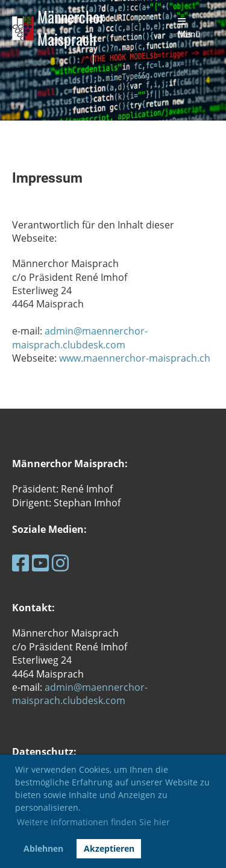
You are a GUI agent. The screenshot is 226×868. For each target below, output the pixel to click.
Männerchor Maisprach (71, 28)
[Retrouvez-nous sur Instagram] (60, 563)
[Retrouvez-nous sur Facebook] (20, 563)
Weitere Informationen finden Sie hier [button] (93, 822)
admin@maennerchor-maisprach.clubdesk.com (80, 338)
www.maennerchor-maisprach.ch (135, 358)
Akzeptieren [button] (109, 848)
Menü (189, 28)
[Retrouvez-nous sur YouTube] (40, 563)
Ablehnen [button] (43, 848)
